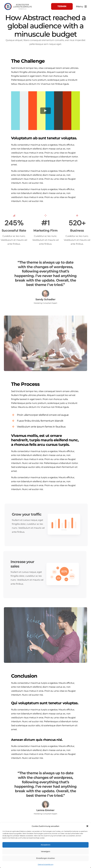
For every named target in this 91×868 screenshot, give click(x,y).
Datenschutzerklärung (46, 864)
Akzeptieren (45, 845)
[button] (87, 826)
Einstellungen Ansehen (46, 858)
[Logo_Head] (18, 3)
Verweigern (45, 851)
